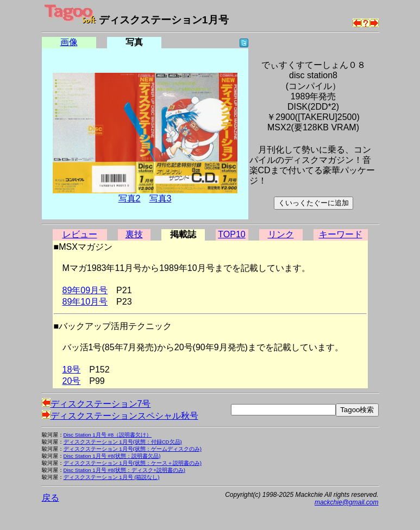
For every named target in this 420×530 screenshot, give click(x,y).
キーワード (341, 234)
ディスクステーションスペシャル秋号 (120, 416)
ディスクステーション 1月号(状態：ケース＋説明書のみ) (133, 463)
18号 (72, 370)
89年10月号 (85, 302)
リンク (281, 234)
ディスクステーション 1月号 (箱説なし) (112, 477)
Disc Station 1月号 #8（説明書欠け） (108, 435)
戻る (51, 498)
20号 (72, 381)
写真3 (161, 198)
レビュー (80, 234)
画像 (69, 42)
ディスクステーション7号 (96, 404)
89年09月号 (85, 290)
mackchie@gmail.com (347, 502)
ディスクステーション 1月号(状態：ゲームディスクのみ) (133, 449)
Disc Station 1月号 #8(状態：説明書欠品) (112, 456)
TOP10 (231, 234)
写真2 (130, 198)
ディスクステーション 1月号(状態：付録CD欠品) (123, 442)
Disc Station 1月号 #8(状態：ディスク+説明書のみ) (125, 470)
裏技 (134, 234)
